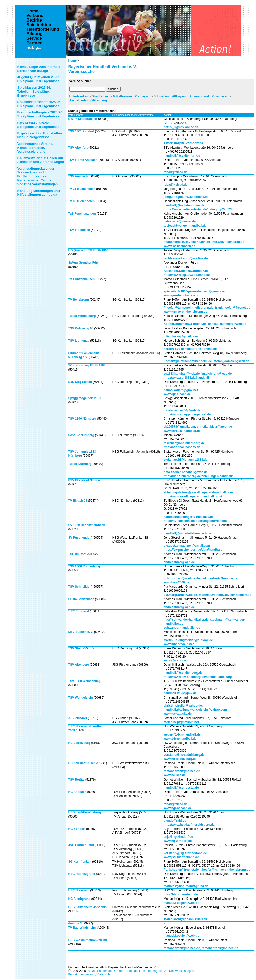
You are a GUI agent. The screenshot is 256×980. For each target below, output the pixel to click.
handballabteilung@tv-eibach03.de (189, 517)
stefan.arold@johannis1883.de (185, 460)
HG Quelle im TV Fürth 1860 (88, 250)
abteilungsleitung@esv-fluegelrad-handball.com (198, 492)
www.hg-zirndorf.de (178, 841)
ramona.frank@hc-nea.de (182, 771)
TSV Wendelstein (81, 698)
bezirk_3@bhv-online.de (181, 127)
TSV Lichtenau (79, 341)
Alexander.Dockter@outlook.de (186, 271)
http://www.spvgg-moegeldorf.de (187, 414)
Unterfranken (79, 96)
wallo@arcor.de (175, 660)
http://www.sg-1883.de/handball (186, 378)
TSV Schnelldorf (80, 587)
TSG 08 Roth (77, 554)
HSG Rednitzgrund (82, 874)
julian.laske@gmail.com (181, 336)
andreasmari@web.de (179, 562)
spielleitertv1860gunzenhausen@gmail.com (195, 291)
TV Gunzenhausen (82, 279)
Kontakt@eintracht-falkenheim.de (188, 361)
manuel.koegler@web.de (181, 903)
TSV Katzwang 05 (81, 328)
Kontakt (74, 974)
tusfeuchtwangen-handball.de (185, 226)
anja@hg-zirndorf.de (178, 837)
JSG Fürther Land (81, 845)
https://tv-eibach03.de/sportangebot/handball (196, 521)
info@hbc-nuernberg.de (181, 894)
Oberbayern (221, 96)
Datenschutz (105, 974)
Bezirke (34, 20)
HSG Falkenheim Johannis (87, 907)
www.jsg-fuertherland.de (181, 857)
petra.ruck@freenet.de (180, 221)
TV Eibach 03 (78, 501)
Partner (34, 43)
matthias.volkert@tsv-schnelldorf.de (225, 595)
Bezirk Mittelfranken (83, 119)
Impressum (88, 974)
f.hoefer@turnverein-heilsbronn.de (189, 308)
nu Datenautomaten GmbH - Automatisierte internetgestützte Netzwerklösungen (140, 971)
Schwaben (161, 96)
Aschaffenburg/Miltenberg (88, 100)
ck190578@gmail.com (179, 427)
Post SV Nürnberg (81, 435)
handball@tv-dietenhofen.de (184, 205)
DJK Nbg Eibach (80, 382)
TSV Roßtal (76, 780)
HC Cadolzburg (79, 743)
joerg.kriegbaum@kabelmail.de (186, 197)
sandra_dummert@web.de (227, 324)
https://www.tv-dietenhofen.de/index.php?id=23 (198, 209)
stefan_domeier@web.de (232, 361)
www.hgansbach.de (178, 808)
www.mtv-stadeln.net (179, 644)
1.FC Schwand (79, 611)
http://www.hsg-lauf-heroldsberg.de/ (190, 825)
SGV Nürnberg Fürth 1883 (87, 365)
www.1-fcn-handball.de (180, 739)
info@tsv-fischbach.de (228, 242)
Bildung (35, 34)
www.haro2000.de (176, 582)
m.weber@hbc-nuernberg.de (184, 443)
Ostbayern (143, 96)
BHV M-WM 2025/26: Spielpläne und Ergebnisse (38, 125)
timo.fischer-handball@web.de (186, 472)
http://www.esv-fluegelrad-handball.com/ (193, 496)
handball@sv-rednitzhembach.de (187, 533)
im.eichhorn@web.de (216, 374)
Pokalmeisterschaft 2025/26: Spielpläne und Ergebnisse (40, 104)
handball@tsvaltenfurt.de (182, 156)
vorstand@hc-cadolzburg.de (184, 755)
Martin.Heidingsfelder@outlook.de (188, 640)
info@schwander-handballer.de (186, 620)
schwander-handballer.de (182, 628)
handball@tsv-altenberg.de (183, 673)
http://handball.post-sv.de (182, 447)
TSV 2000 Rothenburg (84, 566)
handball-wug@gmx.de (180, 693)
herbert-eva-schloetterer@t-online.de (190, 349)
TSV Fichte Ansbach (83, 160)
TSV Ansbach (78, 176)
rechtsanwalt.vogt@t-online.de (186, 258)
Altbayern (179, 96)
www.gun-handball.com (181, 295)
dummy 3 (75, 923)
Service (34, 38)
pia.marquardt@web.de (180, 595)
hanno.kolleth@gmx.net (181, 390)
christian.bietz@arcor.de (214, 427)
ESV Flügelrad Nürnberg (86, 480)
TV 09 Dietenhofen (82, 201)
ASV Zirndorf (78, 718)
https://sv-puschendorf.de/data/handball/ (193, 550)
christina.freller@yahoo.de (183, 706)
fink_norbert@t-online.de (182, 578)
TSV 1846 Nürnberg (82, 419)
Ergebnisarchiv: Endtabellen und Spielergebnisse (40, 135)
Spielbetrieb (39, 25)
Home (73, 60)
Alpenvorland (199, 96)
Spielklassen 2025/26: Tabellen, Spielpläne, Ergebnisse (34, 91)
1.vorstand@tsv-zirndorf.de (183, 143)
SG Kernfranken (80, 862)
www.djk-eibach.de (177, 394)
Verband (35, 16)
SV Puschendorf (80, 538)
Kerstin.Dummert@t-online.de (185, 324)
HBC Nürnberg (79, 890)
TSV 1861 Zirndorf (81, 131)
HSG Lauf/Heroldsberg (85, 812)
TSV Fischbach (79, 230)
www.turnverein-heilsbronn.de (185, 312)
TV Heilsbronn (79, 300)
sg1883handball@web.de (182, 374)
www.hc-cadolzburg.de (180, 759)
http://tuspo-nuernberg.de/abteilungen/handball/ (198, 476)
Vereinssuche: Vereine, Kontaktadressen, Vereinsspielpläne (35, 148)
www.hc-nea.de (175, 775)
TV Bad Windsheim (82, 928)
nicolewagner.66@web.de (182, 410)
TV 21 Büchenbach (82, 189)
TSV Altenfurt (78, 148)
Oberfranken (101, 96)
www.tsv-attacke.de (178, 714)
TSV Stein (75, 648)
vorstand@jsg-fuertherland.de (185, 853)
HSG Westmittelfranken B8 (88, 940)
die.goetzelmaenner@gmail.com (187, 546)
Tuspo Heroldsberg (82, 316)
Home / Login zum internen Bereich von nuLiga (39, 69)
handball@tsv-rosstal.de (181, 788)
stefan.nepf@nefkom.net (181, 722)
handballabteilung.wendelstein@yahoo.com (195, 710)
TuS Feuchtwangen (82, 214)
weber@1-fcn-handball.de (182, 734)
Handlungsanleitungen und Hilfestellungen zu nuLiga (39, 193)
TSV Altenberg (79, 665)
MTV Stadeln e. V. (81, 632)
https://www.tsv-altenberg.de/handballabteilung (198, 677)
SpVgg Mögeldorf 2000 (85, 398)
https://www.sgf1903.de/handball (187, 275)
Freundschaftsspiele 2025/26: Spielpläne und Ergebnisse (40, 114)
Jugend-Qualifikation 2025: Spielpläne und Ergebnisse (38, 79)
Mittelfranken (122, 96)
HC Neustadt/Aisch (82, 763)
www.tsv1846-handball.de (182, 431)
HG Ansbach (77, 792)
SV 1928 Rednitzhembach (87, 525)
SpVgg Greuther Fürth (84, 263)
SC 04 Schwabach (81, 599)
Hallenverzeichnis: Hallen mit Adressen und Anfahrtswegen (41, 160)
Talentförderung (43, 29)
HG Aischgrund (80, 899)
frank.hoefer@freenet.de (233, 308)
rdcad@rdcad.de (175, 172)
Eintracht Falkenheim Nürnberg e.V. (84, 355)
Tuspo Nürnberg (80, 464)
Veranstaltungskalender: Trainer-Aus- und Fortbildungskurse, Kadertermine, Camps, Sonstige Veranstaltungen (38, 176)
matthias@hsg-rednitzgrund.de (186, 886)
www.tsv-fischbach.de (180, 246)
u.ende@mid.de (175, 821)
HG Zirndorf (77, 829)
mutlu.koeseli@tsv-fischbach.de (187, 242)
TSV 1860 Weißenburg (84, 681)
